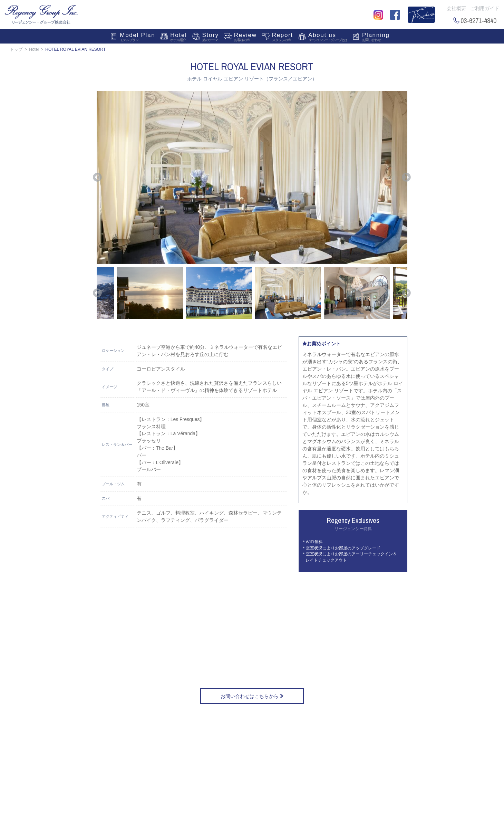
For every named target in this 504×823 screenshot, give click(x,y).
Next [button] (406, 178)
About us (328, 38)
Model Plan (137, 38)
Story (211, 38)
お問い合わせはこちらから (252, 696)
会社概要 (456, 8)
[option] (252, 178)
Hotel (178, 38)
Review (245, 38)
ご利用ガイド (485, 8)
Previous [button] (97, 178)
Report (283, 38)
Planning (376, 38)
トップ (16, 49)
